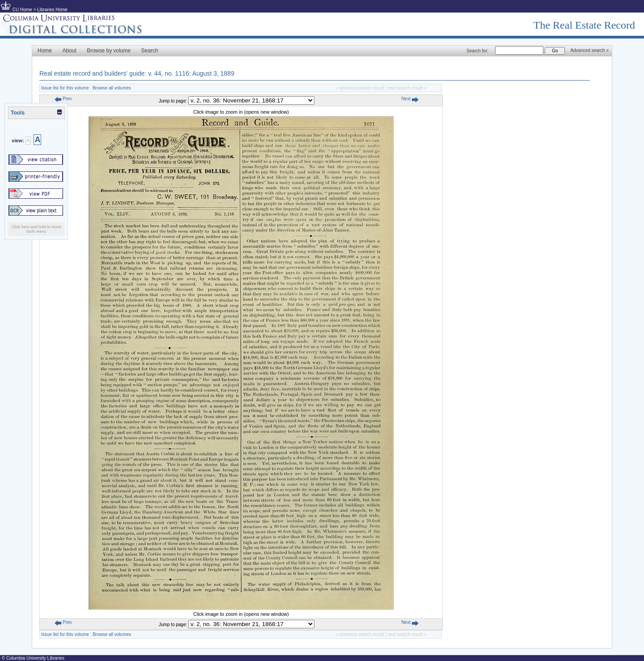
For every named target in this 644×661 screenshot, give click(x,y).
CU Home (22, 10)
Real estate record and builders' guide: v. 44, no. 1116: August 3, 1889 (137, 73)
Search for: (477, 51)
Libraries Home (52, 10)
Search (150, 51)
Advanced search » (589, 50)
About (69, 51)
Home (45, 51)
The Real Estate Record (584, 25)
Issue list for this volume (65, 88)
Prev (63, 99)
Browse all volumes (112, 88)
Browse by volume (109, 51)
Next (410, 99)
